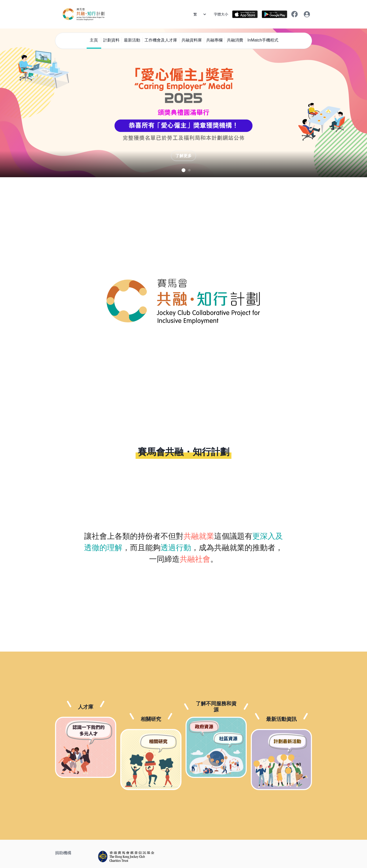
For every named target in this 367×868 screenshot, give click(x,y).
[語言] (202, 14)
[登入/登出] (307, 14)
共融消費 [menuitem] (235, 40)
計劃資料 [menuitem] (111, 40)
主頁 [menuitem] (94, 40)
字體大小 (221, 14)
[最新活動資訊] (281, 760)
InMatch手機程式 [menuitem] (263, 40)
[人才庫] (86, 747)
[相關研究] (151, 760)
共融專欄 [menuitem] (214, 40)
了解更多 (183, 156)
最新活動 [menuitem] (132, 40)
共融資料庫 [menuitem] (192, 40)
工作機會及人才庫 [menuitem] (161, 40)
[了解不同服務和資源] (216, 747)
